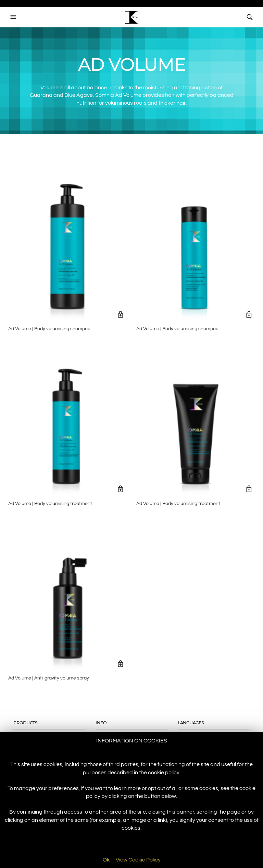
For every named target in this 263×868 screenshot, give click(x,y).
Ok (106, 860)
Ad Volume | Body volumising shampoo (49, 329)
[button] (14, 17)
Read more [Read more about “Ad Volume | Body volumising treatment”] (121, 489)
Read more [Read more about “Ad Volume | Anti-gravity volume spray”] (121, 664)
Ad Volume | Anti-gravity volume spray (49, 678)
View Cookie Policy (138, 860)
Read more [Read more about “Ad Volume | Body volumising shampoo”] (121, 314)
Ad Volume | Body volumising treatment (50, 504)
